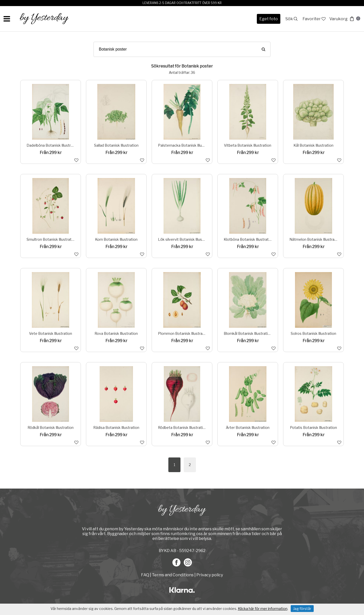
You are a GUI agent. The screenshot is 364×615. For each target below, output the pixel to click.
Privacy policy (210, 575)
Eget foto (269, 19)
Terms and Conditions (173, 575)
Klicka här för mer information (263, 609)
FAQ (145, 575)
